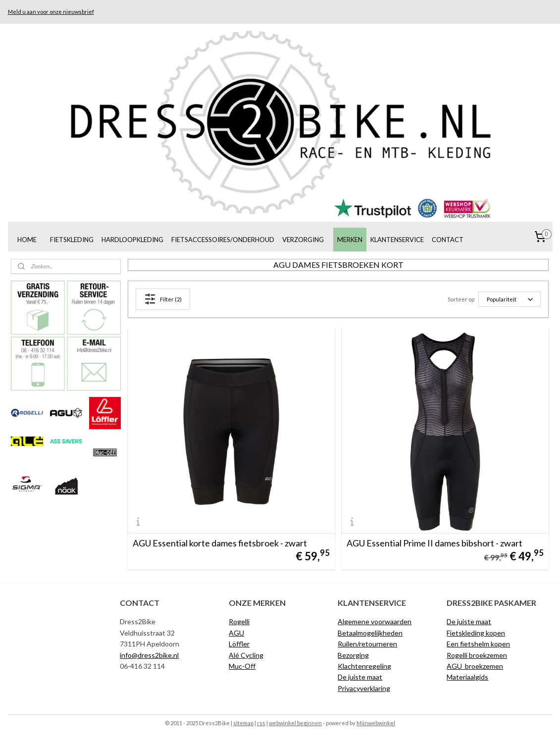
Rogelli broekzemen (477, 655)
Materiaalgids (467, 677)
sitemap (243, 723)
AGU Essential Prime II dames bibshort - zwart (434, 543)
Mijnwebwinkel (376, 723)
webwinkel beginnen (295, 723)
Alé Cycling (246, 655)
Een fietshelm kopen (478, 644)
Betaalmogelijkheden (370, 633)
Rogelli (239, 621)
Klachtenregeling (364, 666)
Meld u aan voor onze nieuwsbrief (51, 12)
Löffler (239, 644)
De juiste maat (360, 677)
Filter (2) (163, 299)
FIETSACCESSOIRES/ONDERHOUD (223, 240)
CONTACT (448, 240)
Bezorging (353, 655)
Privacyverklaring (364, 688)
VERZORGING (303, 240)
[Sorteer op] (510, 299)
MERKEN (350, 240)
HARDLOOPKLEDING (132, 240)
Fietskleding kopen (476, 633)
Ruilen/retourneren (367, 644)
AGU (236, 633)
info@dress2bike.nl (149, 655)
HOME (27, 240)
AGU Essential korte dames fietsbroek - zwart (220, 543)
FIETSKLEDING (72, 240)
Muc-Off (242, 666)
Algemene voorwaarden (375, 621)
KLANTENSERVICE (397, 240)
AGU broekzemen (475, 666)
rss (261, 723)
